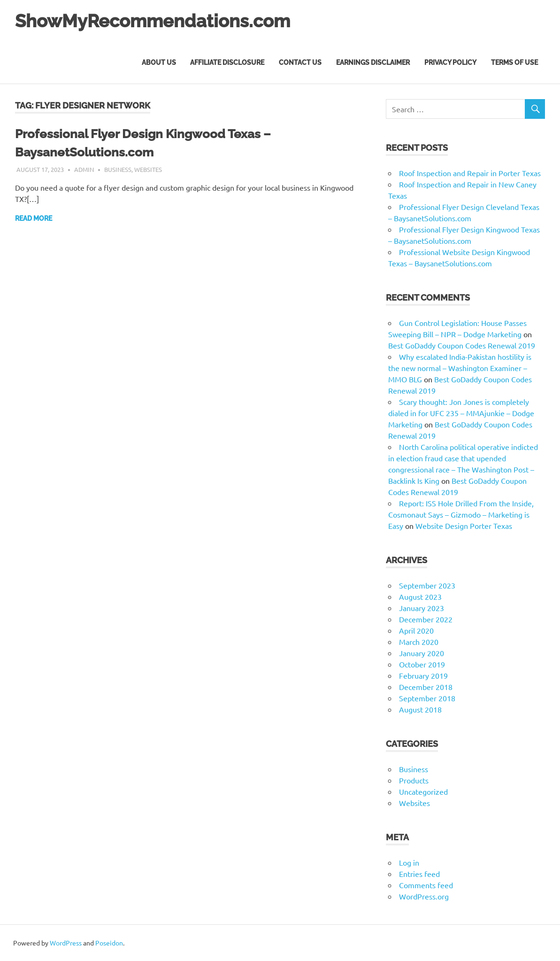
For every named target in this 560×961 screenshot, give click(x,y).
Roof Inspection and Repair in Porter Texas (470, 173)
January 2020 (422, 653)
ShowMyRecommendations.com (153, 21)
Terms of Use (514, 62)
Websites (148, 169)
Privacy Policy (450, 62)
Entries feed (419, 874)
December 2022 (426, 619)
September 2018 (427, 698)
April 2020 (416, 630)
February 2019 (423, 675)
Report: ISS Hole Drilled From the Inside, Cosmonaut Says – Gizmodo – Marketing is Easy (461, 514)
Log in (409, 862)
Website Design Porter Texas (464, 526)
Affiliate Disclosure (227, 62)
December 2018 (426, 687)
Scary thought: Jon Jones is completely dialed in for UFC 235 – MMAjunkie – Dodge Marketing (461, 413)
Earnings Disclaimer (373, 62)
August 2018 (420, 709)
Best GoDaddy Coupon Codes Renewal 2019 (462, 345)
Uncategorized (423, 791)
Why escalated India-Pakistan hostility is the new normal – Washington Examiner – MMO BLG (460, 368)
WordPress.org (424, 896)
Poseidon (109, 943)
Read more (34, 218)
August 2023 (420, 597)
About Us (159, 62)
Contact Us (300, 62)
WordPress (66, 943)
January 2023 (422, 608)
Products (414, 780)
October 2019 (422, 664)
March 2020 (419, 642)
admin (84, 169)
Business (118, 169)
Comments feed (426, 885)
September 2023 (427, 585)
